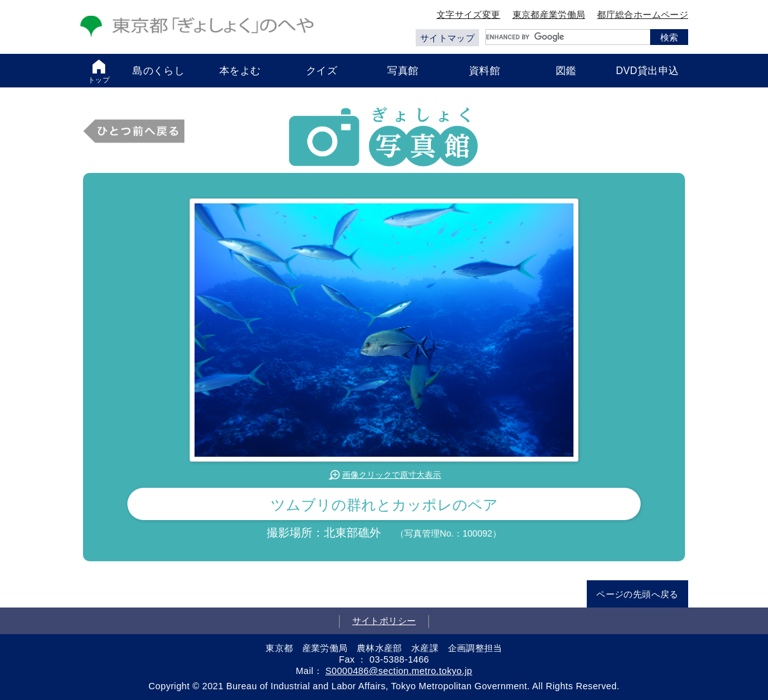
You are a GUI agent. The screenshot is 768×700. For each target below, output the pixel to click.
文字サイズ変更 (469, 15)
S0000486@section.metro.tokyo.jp (399, 671)
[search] (568, 37)
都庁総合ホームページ (643, 15)
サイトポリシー (384, 621)
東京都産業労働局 (549, 15)
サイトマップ (447, 38)
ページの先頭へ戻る (637, 594)
